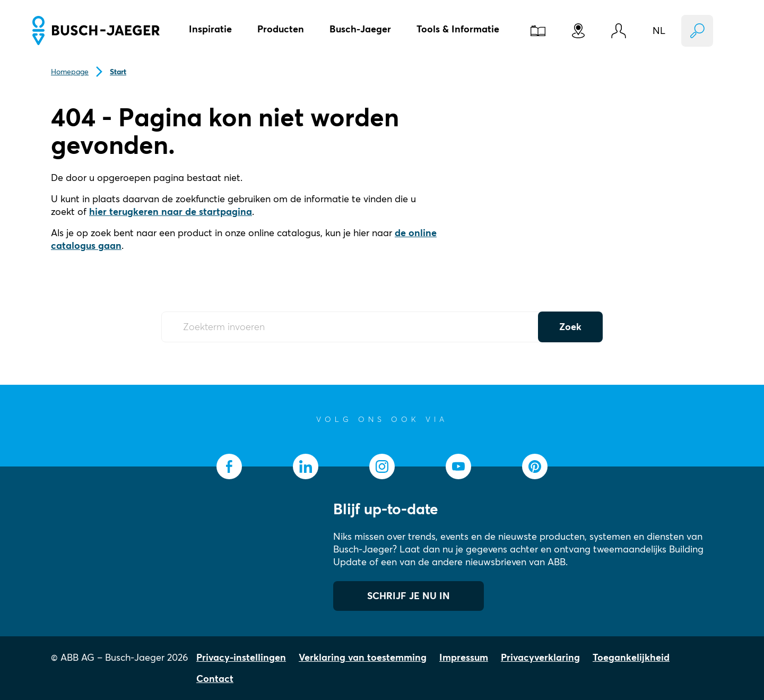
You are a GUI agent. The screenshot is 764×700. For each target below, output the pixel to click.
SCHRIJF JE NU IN (409, 596)
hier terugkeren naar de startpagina (171, 211)
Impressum (464, 657)
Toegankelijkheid (631, 657)
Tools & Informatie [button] (458, 29)
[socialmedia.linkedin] (306, 466)
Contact (215, 679)
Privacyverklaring (540, 657)
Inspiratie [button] (210, 29)
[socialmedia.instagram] (382, 466)
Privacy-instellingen (241, 657)
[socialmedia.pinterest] (535, 466)
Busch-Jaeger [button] (360, 29)
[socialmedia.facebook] (229, 466)
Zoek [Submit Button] (570, 327)
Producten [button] (281, 29)
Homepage (70, 72)
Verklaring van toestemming (363, 657)
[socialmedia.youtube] (458, 466)
